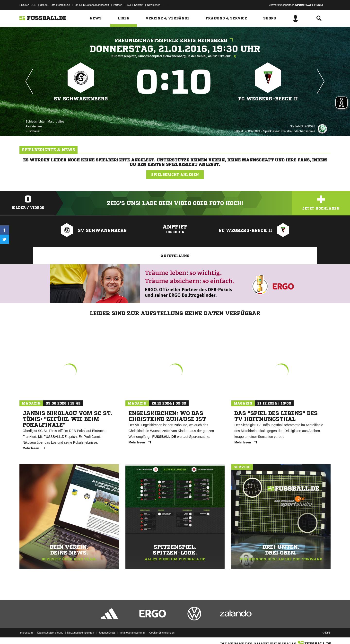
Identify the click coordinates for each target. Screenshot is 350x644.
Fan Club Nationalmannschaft (92, 5)
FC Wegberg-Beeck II (268, 99)
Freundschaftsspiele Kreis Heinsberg (175, 40)
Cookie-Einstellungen (162, 633)
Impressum (26, 633)
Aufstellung (175, 256)
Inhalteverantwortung (132, 633)
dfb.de (44, 5)
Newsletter (153, 5)
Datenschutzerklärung (50, 633)
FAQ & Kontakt (135, 5)
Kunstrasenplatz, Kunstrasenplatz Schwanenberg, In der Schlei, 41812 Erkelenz (175, 56)
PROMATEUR (28, 5)
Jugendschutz (107, 633)
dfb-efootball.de (61, 5)
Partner (117, 5)
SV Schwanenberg (81, 99)
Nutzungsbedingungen (80, 633)
